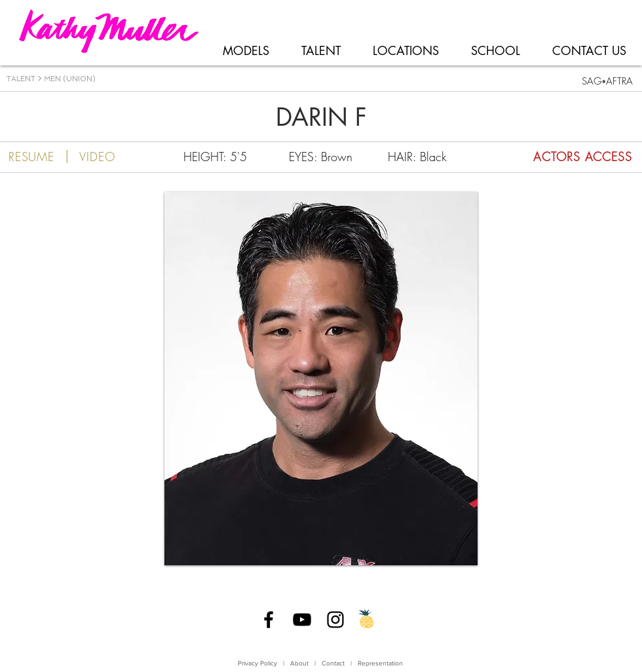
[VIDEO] (97, 157)
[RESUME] (31, 157)
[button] (321, 379)
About (299, 663)
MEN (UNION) (69, 79)
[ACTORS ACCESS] (559, 157)
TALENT (21, 79)
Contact (334, 663)
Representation (380, 663)
